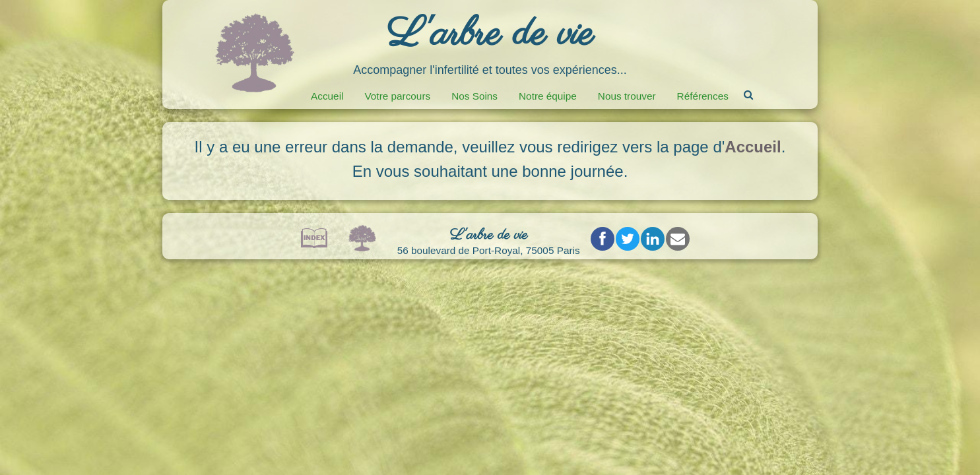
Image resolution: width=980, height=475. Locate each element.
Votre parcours (397, 96)
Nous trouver (627, 96)
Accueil (327, 96)
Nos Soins (474, 96)
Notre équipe (548, 96)
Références (703, 96)
